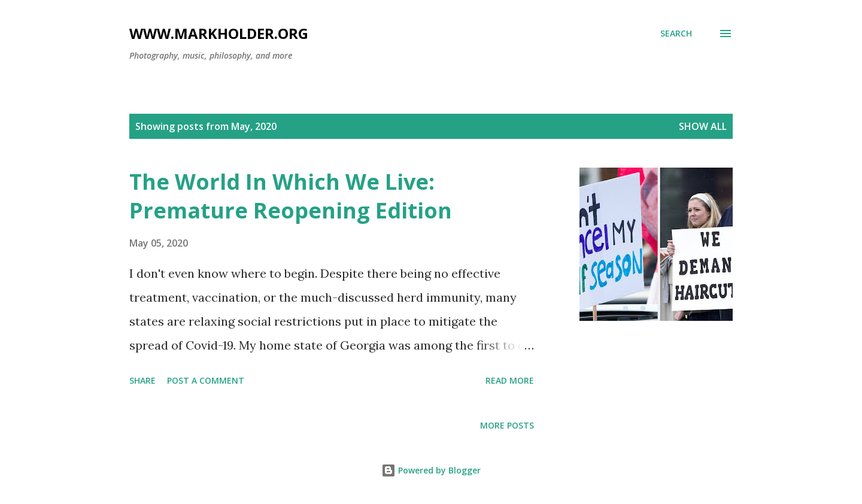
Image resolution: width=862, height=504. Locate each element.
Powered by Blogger (431, 470)
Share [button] (142, 380)
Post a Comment (206, 380)
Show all (703, 126)
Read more (510, 380)
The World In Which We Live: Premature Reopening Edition (291, 196)
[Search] (676, 34)
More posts (507, 425)
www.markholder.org (219, 33)
